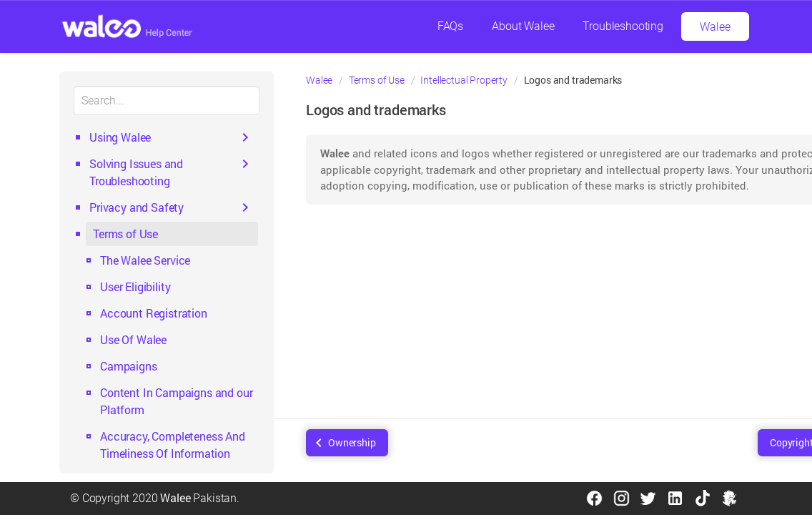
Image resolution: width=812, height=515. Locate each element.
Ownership (352, 442)
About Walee (523, 26)
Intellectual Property (464, 80)
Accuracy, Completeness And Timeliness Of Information (173, 445)
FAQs (450, 26)
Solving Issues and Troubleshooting (136, 172)
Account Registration (154, 313)
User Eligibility (135, 286)
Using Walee (120, 137)
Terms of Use (125, 234)
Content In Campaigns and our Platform (177, 401)
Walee (715, 27)
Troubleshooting (623, 26)
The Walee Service (145, 260)
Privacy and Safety (137, 207)
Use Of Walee (133, 339)
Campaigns (129, 366)
